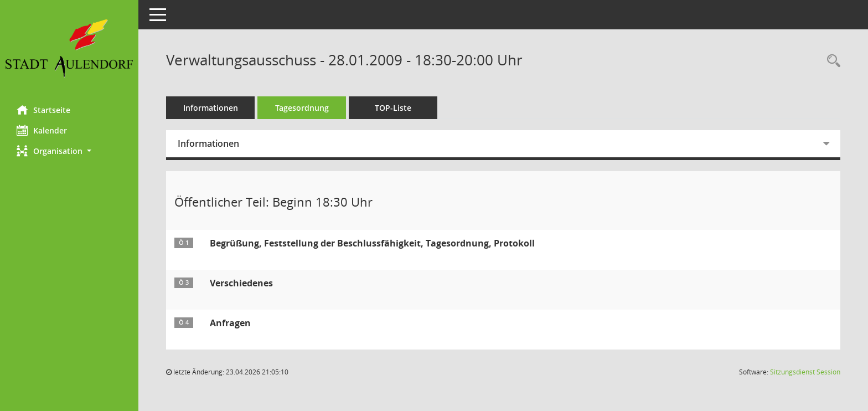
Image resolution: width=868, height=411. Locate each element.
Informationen (211, 108)
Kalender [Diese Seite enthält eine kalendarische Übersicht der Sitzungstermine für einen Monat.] (42, 130)
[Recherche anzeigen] (831, 61)
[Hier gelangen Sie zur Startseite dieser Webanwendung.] (69, 48)
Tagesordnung (302, 108)
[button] (69, 151)
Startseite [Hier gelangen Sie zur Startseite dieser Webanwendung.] (43, 110)
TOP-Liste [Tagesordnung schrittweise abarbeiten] (393, 108)
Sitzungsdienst (805, 372)
